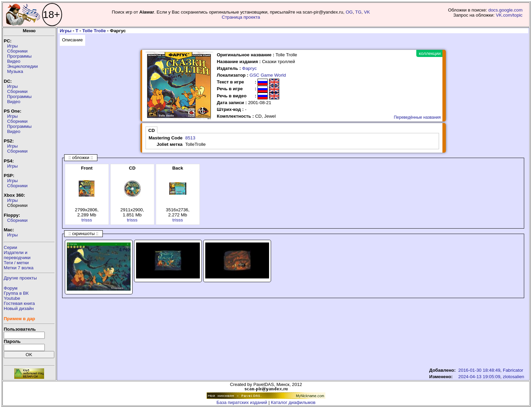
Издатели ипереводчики (17, 255)
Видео (14, 61)
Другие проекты (20, 278)
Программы (19, 56)
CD (151, 130)
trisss (87, 220)
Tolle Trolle (94, 31)
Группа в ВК (16, 293)
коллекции (430, 53)
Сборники (17, 51)
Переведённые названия (417, 117)
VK (367, 12)
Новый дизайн (19, 308)
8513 (190, 138)
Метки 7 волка (19, 268)
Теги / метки (16, 263)
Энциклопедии (22, 66)
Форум (11, 288)
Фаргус (250, 68)
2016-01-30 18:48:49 (479, 370)
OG (349, 12)
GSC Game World (268, 75)
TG (358, 12)
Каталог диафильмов (293, 402)
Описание (72, 40)
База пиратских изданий (242, 402)
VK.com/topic (509, 15)
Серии (10, 247)
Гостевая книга (19, 303)
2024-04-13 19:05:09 (479, 377)
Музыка (15, 71)
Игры (12, 46)
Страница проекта (241, 17)
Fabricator (513, 370)
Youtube (12, 298)
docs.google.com (505, 10)
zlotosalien (514, 377)
